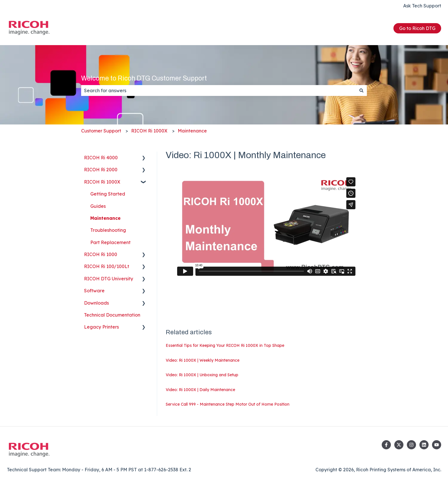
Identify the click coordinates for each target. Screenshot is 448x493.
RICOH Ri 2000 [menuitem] (101, 170)
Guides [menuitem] (98, 206)
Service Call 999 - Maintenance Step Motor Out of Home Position (228, 404)
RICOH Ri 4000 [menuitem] (101, 158)
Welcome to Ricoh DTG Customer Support (144, 78)
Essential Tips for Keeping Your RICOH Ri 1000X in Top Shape (225, 345)
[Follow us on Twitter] (399, 445)
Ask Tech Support (422, 6)
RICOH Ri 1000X (149, 131)
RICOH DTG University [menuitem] (109, 279)
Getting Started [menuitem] (108, 194)
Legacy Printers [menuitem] (101, 327)
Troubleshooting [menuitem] (108, 230)
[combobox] (219, 90)
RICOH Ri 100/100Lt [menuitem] (107, 266)
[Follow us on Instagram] (411, 445)
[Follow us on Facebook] (386, 445)
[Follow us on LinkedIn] (424, 445)
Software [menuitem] (94, 291)
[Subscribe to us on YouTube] (437, 445)
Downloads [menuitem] (96, 303)
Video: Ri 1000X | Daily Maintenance (200, 390)
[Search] (361, 90)
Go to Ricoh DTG (417, 28)
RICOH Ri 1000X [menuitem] (102, 182)
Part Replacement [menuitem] (110, 242)
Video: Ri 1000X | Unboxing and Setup (202, 375)
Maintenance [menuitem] (105, 218)
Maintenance (192, 131)
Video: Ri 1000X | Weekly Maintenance (203, 360)
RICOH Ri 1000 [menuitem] (101, 254)
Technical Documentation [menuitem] (112, 315)
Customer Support (101, 131)
